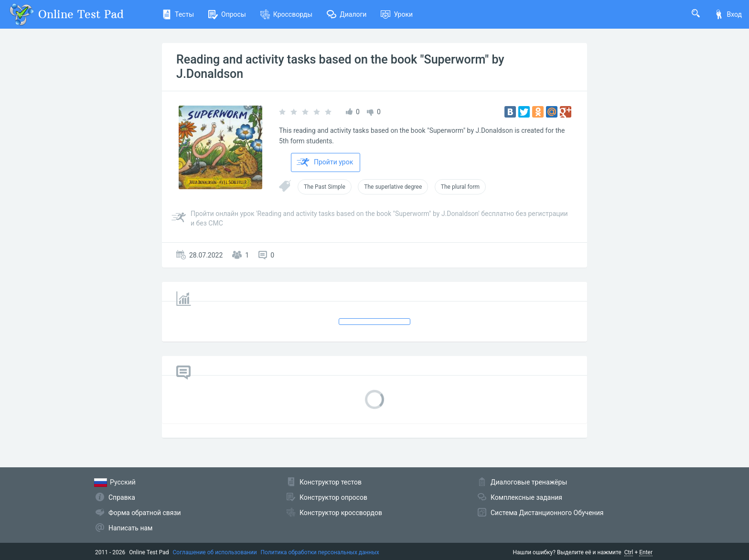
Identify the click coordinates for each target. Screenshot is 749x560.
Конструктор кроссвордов (341, 513)
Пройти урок (325, 162)
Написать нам (130, 528)
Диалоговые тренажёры (529, 482)
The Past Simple (325, 187)
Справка (122, 497)
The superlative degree (393, 187)
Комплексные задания (526, 497)
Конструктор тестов (331, 482)
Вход (728, 14)
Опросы (227, 14)
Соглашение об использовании (215, 552)
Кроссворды (286, 14)
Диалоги (347, 14)
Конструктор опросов (333, 497)
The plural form (460, 187)
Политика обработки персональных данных (320, 552)
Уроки (397, 14)
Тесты (178, 14)
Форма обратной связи (145, 513)
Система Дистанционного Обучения (547, 513)
